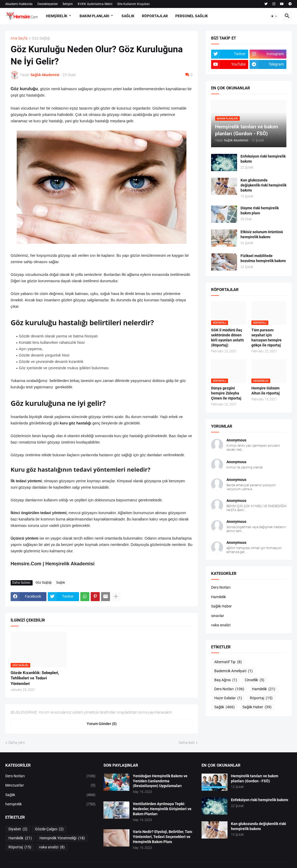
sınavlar (218, 616)
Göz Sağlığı (41, 38)
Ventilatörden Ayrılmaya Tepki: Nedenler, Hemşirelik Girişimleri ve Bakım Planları (162, 809)
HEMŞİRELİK (57, 16)
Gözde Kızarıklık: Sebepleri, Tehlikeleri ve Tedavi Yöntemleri (35, 678)
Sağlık (61, 583)
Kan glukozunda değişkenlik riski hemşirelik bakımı (263, 185)
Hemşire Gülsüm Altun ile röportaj (266, 391)
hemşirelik (50, 804)
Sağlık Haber (221, 606)
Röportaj (261, 698)
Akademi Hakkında (19, 4)
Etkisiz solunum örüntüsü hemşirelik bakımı (262, 234)
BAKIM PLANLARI (94, 16)
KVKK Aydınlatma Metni (95, 4)
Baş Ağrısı (226, 680)
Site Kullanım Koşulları (134, 4)
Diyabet (18, 829)
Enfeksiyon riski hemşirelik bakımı (263, 159)
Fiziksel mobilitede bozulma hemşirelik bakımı (263, 258)
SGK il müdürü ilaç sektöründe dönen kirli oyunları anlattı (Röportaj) (228, 338)
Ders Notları (221, 587)
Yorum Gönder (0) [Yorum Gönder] (102, 724)
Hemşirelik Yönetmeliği (62, 838)
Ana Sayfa (19, 38)
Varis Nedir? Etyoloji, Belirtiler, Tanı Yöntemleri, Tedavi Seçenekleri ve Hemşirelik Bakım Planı (163, 837)
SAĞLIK (128, 16)
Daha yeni (17, 743)
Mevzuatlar (50, 785)
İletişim (68, 4)
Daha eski (187, 743)
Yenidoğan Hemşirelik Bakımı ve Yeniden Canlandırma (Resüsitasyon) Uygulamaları (160, 781)
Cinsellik (255, 680)
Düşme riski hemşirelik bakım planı (260, 211)
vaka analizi (221, 625)
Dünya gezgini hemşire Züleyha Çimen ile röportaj (226, 393)
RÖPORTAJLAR (155, 16)
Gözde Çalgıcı (49, 829)
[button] (274, 16)
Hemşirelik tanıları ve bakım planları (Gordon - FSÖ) (255, 778)
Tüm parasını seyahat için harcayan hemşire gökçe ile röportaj (267, 338)
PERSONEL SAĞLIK (192, 16)
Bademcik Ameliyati (233, 671)
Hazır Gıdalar (228, 698)
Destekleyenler (48, 4)
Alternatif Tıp (228, 662)
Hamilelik (219, 597)
